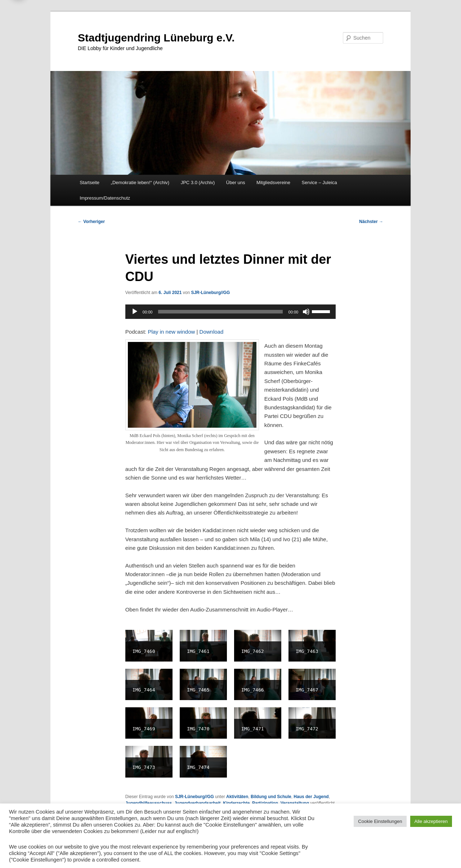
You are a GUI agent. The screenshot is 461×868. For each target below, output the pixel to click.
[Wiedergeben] (135, 312)
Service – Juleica (319, 182)
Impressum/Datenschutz (105, 198)
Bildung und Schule (271, 797)
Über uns (236, 182)
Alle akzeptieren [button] (431, 821)
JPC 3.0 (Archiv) (198, 182)
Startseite (89, 182)
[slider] (220, 312)
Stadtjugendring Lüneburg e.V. (156, 38)
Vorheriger (91, 222)
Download (212, 332)
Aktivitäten (237, 797)
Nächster (371, 222)
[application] (230, 312)
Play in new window (171, 332)
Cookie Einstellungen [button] (380, 821)
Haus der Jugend (311, 797)
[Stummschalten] (306, 312)
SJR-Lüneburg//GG (210, 293)
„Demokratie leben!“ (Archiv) (140, 182)
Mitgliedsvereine (273, 182)
